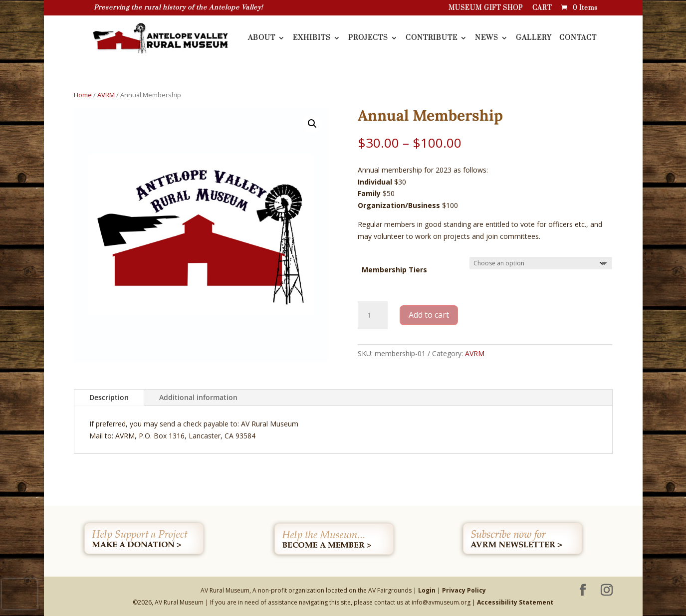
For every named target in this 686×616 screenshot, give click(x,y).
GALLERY (534, 38)
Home (83, 95)
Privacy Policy (464, 590)
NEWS (487, 38)
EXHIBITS (312, 38)
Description (109, 397)
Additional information (198, 397)
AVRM (106, 95)
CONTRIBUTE (432, 38)
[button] (312, 124)
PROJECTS (368, 38)
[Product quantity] (373, 315)
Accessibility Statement (515, 602)
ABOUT (262, 38)
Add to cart (429, 315)
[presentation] (19, 594)
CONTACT (578, 38)
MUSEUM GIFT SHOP (486, 8)
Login (427, 590)
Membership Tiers (394, 270)
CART (542, 8)
